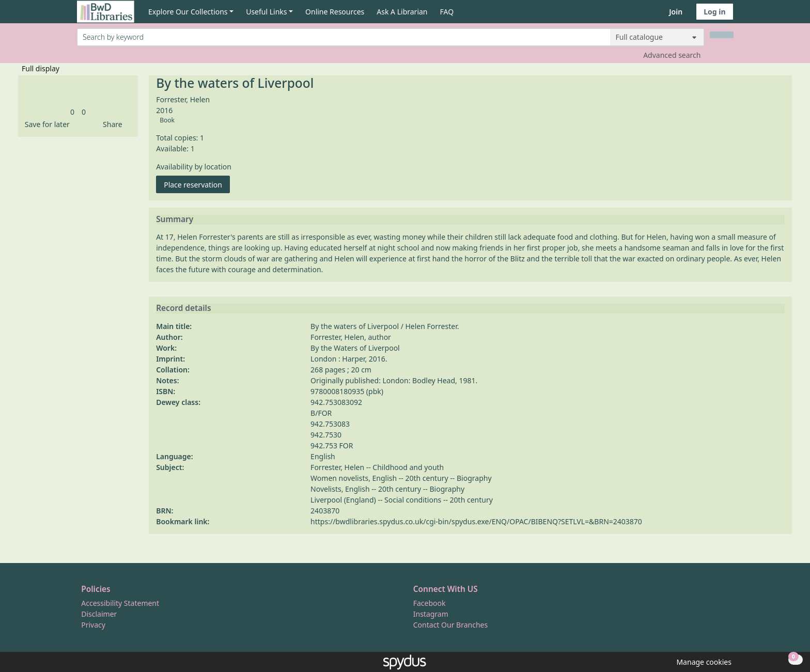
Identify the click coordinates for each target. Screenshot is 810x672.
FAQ (447, 12)
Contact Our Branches (450, 625)
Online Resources (335, 12)
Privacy (93, 625)
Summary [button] (175, 220)
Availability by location (194, 167)
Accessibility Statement (120, 603)
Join (676, 12)
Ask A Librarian (402, 12)
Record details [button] (183, 308)
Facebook (430, 603)
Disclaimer (99, 614)
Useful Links (266, 12)
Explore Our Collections (188, 12)
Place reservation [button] (197, 184)
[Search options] (657, 37)
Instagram (431, 614)
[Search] (722, 35)
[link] (72, 112)
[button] (45, 124)
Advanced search (672, 55)
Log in (714, 12)
